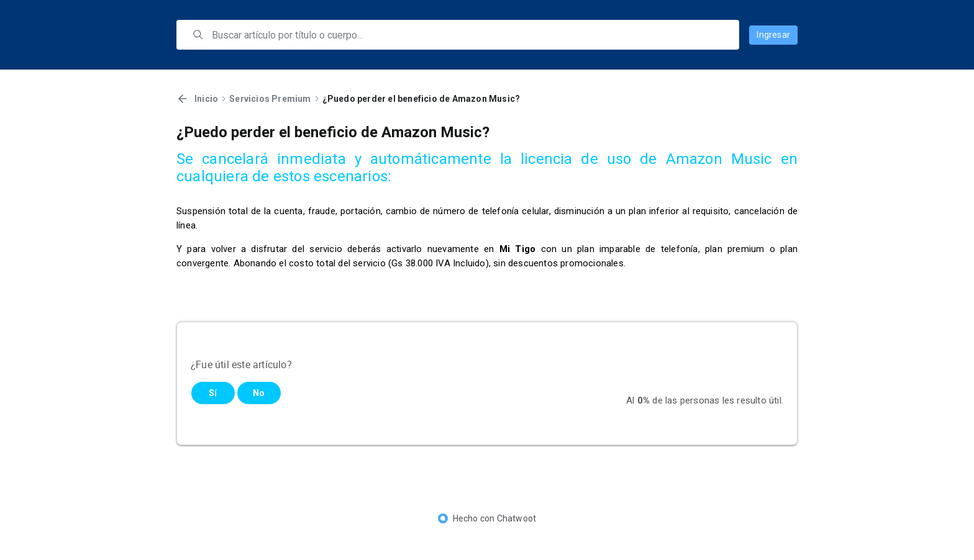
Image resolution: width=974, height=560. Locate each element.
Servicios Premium (270, 99)
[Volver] (183, 99)
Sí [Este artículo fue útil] (213, 393)
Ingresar (773, 35)
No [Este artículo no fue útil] (259, 393)
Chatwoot (517, 518)
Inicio (206, 99)
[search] (467, 35)
